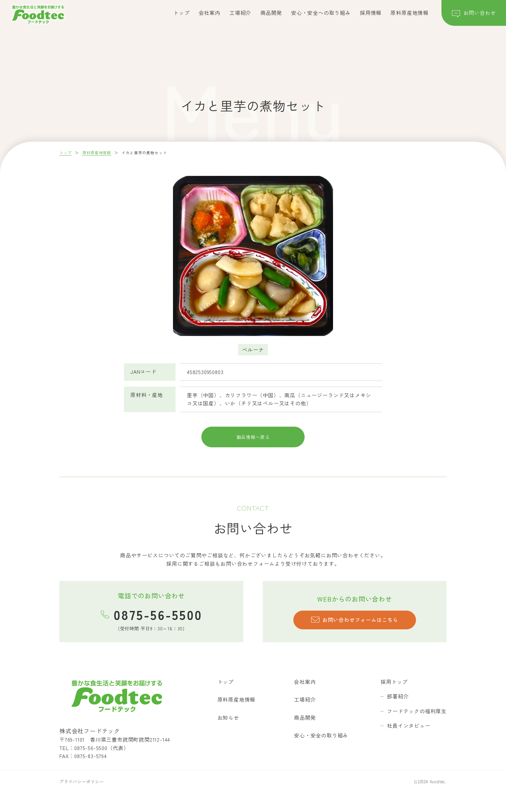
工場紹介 (240, 13)
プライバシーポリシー (82, 791)
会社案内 (210, 13)
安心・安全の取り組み (321, 745)
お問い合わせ (474, 14)
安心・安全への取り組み (321, 13)
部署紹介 (398, 705)
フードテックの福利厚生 (417, 720)
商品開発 (271, 13)
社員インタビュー (409, 735)
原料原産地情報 (410, 13)
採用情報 (371, 13)
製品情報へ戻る (253, 444)
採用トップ (394, 691)
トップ (181, 13)
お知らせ (228, 726)
